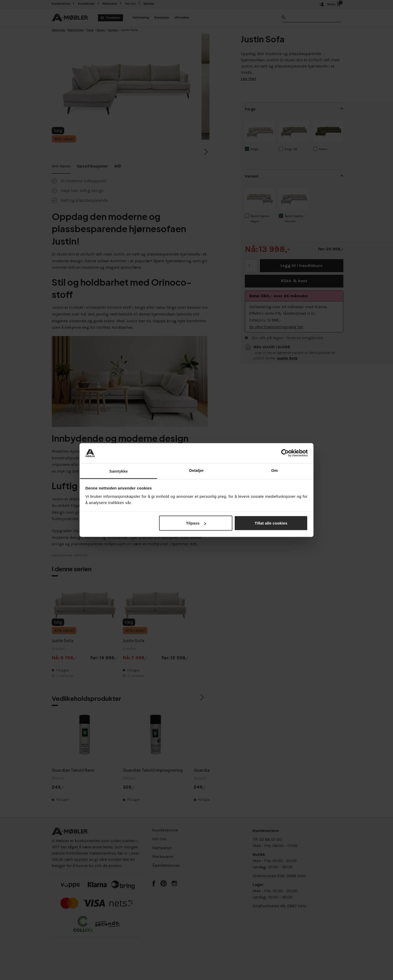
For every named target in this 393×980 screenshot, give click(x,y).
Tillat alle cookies (271, 523)
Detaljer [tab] (197, 470)
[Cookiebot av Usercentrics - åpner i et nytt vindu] (285, 453)
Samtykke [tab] (119, 471)
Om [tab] (274, 470)
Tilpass (196, 523)
